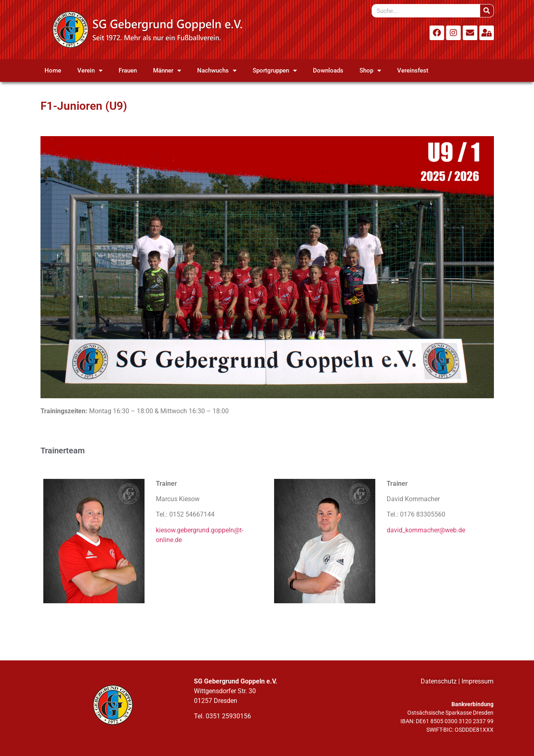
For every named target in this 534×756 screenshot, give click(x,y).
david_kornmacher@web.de (426, 530)
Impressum (478, 681)
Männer (167, 71)
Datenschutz (439, 681)
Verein (90, 71)
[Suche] (487, 11)
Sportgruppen (275, 71)
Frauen (128, 70)
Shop (370, 71)
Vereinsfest (413, 70)
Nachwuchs (217, 71)
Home (53, 70)
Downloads (328, 70)
